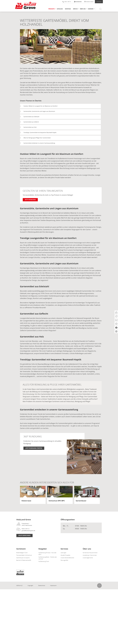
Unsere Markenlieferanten (67, 558)
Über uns (83, 9)
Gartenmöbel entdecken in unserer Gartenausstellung (39, 143)
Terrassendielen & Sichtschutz (24, 555)
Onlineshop (99, 2)
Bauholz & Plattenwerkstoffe (24, 560)
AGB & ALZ (19, 585)
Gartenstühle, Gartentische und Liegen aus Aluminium (39, 111)
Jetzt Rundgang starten (34, 448)
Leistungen (63, 553)
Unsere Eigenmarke (88, 558)
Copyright (30, 585)
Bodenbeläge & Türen (22, 553)
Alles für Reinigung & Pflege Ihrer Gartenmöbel (37, 138)
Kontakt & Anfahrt (89, 2)
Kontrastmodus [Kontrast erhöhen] (78, 2)
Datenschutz (42, 585)
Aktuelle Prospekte (65, 555)
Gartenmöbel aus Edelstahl (31, 117)
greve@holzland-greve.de (28, 531)
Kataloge (60, 9)
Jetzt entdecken (30, 200)
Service (75, 9)
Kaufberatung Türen (44, 561)
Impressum (53, 585)
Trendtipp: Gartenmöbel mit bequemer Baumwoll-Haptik (40, 132)
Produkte (51, 9)
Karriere (91, 9)
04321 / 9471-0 (67, 2)
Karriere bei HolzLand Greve (90, 553)
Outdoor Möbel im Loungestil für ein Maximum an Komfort (41, 106)
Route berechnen (24, 536)
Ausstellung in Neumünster (90, 555)
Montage (68, 9)
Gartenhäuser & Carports (23, 558)
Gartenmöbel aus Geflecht (31, 122)
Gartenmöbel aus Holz (30, 127)
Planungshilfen (64, 560)
